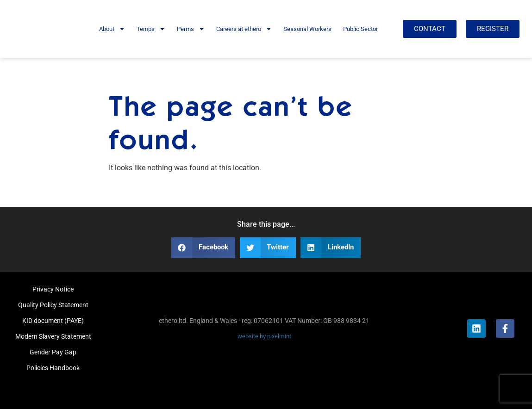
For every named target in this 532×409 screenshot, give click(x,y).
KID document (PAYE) (53, 321)
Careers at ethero (244, 29)
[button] (203, 248)
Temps (151, 29)
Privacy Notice (53, 289)
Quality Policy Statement (53, 305)
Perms (191, 29)
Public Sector (360, 29)
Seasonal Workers (307, 29)
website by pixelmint (264, 336)
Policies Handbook (53, 368)
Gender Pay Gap (53, 352)
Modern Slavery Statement (53, 336)
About (112, 29)
